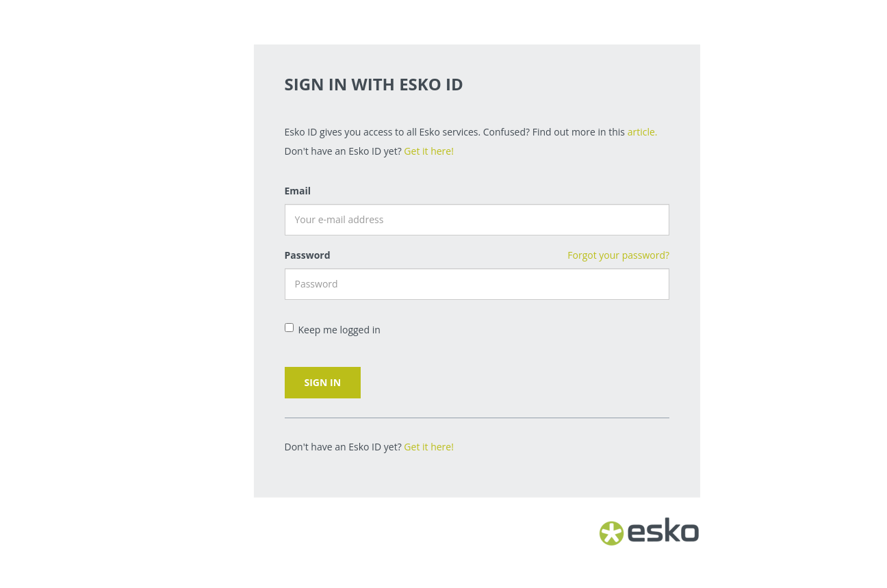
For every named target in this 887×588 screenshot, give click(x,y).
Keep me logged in (333, 330)
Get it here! (429, 151)
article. (643, 132)
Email (298, 191)
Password (308, 255)
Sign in (323, 382)
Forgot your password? (618, 255)
